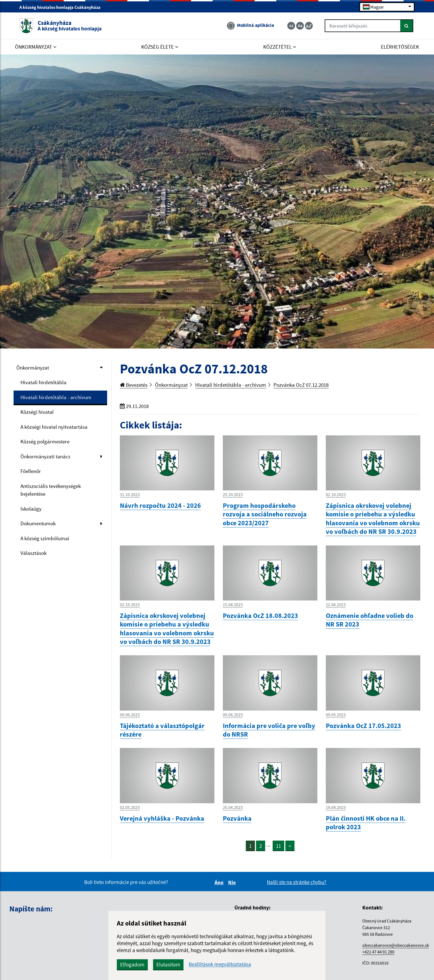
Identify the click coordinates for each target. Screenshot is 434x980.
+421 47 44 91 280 (378, 952)
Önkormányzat (33, 368)
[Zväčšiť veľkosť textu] (309, 26)
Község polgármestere (45, 441)
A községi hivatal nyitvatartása (54, 427)
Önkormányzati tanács (45, 456)
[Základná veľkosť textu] (300, 26)
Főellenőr (31, 471)
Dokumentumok (38, 523)
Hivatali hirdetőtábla (43, 382)
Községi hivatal (37, 412)
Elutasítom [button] (168, 965)
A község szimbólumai (45, 538)
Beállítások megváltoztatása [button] (220, 964)
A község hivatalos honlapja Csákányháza (62, 7)
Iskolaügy (31, 509)
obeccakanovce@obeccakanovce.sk (396, 945)
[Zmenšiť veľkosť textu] (291, 26)
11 (278, 846)
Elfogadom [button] (132, 965)
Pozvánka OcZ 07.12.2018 (301, 385)
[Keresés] (407, 26)
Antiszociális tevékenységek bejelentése (51, 490)
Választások (33, 553)
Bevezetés (134, 385)
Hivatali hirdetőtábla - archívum (56, 397)
